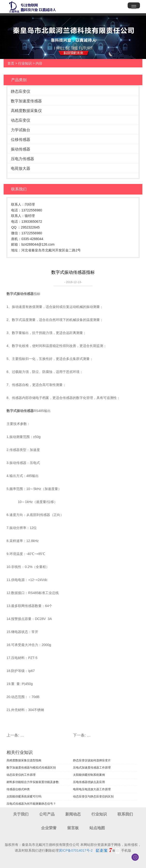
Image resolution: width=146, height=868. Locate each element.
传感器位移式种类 (18, 789)
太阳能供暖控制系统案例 (89, 775)
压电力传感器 (22, 159)
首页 (11, 63)
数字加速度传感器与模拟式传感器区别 (31, 768)
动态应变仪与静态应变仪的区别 (93, 796)
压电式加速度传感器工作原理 (92, 768)
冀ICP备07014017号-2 (76, 850)
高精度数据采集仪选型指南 (24, 760)
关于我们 (21, 814)
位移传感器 (21, 140)
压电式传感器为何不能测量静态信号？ (31, 804)
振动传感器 (21, 149)
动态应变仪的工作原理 (21, 775)
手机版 (126, 850)
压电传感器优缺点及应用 (89, 782)
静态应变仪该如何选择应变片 (92, 760)
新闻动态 (73, 814)
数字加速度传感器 (26, 101)
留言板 (73, 828)
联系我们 (125, 814)
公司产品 (47, 814)
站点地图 (97, 828)
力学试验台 (21, 130)
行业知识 (25, 63)
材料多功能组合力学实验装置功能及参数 (33, 782)
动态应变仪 (21, 120)
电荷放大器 (21, 168)
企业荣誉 (49, 828)
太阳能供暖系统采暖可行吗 (24, 796)
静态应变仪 (21, 91)
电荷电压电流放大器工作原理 (92, 789)
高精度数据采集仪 (26, 111)
